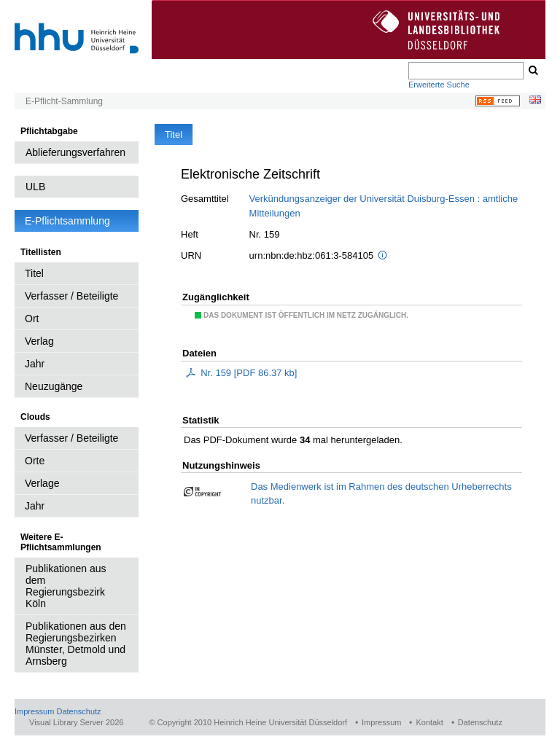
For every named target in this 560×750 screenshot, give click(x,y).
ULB (35, 187)
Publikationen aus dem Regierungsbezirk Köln (66, 586)
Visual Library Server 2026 (76, 722)
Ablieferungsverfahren (75, 152)
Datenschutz (78, 711)
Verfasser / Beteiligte (71, 296)
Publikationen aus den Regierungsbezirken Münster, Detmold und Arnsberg (76, 644)
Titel (34, 273)
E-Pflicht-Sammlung (64, 101)
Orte (35, 461)
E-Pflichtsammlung (67, 221)
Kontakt (429, 722)
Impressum (34, 711)
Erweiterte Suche (439, 85)
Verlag (39, 341)
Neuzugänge (54, 386)
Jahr (35, 364)
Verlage (42, 483)
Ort (32, 319)
